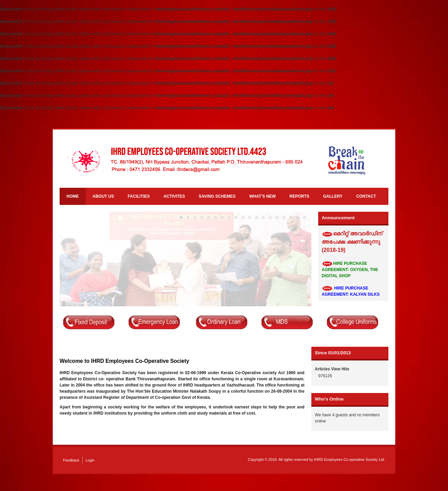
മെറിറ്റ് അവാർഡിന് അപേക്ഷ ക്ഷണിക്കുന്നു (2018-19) (352, 242)
